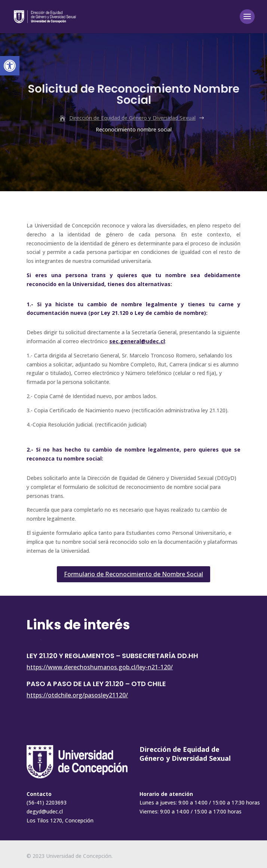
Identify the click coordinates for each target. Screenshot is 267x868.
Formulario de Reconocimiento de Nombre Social (133, 574)
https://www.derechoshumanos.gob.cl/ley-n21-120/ (100, 667)
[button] (10, 66)
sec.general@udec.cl (137, 341)
